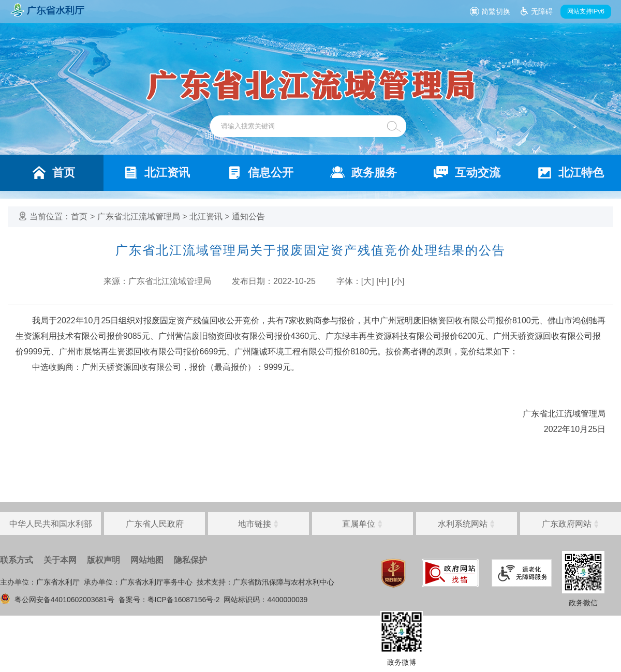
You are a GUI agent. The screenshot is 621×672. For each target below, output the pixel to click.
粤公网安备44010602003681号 (57, 600)
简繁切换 (496, 11)
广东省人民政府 (155, 524)
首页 (79, 216)
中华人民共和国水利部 (51, 524)
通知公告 (248, 216)
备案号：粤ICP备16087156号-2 (169, 600)
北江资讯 (206, 216)
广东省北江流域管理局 (139, 216)
